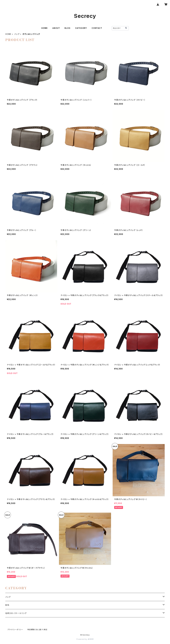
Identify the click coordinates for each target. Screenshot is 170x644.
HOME (44, 28)
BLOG (67, 28)
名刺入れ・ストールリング (16, 613)
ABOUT (56, 28)
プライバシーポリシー (15, 630)
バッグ (17, 34)
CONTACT (97, 28)
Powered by (85, 639)
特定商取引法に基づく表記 (37, 630)
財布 (7, 605)
